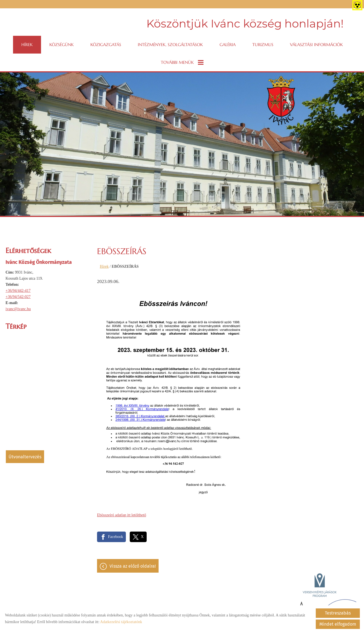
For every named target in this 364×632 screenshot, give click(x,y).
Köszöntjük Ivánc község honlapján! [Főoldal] (245, 23)
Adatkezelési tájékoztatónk (121, 622)
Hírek (27, 45)
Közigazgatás (106, 45)
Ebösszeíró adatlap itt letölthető (122, 515)
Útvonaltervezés (25, 457)
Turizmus (263, 45)
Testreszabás (338, 613)
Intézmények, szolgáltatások (170, 45)
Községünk (62, 45)
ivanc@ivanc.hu (18, 309)
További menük (182, 62)
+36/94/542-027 (18, 297)
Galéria (228, 45)
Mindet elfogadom (338, 624)
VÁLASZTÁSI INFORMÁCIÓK (316, 45)
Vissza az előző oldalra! (133, 566)
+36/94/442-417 (18, 291)
